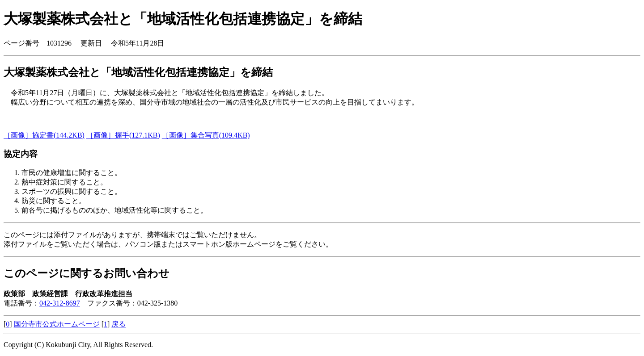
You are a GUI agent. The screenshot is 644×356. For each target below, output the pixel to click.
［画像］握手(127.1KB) (123, 135)
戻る (119, 324)
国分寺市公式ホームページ (57, 324)
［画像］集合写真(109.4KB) (206, 135)
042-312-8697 (60, 303)
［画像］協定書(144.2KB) (44, 135)
